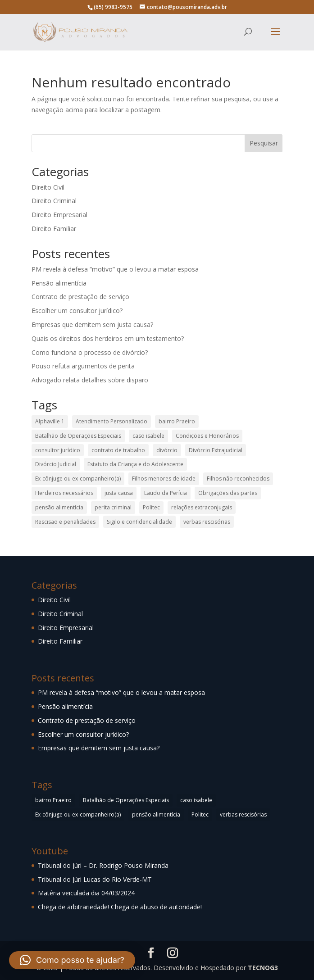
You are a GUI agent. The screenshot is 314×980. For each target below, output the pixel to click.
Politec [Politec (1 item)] (151, 507)
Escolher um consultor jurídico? (77, 311)
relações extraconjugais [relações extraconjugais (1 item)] (202, 507)
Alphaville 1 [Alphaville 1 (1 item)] (50, 421)
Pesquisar (264, 143)
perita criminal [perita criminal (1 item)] (113, 507)
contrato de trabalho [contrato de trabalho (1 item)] (118, 450)
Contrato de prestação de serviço (80, 297)
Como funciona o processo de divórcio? (90, 352)
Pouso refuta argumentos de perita (83, 366)
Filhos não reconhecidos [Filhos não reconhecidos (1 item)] (238, 479)
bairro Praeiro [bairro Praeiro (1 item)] (177, 421)
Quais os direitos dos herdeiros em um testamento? (108, 338)
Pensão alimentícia (59, 283)
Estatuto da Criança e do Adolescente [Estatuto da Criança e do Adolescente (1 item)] (135, 464)
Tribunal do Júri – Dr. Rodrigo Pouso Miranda (103, 865)
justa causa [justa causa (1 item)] (119, 493)
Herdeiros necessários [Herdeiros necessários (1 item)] (64, 493)
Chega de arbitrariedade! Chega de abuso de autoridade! (120, 907)
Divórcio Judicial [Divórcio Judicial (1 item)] (56, 464)
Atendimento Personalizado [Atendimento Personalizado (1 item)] (111, 421)
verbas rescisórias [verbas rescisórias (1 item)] (207, 522)
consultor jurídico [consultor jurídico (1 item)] (58, 450)
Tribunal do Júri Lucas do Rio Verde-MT (95, 879)
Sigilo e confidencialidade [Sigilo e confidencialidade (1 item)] (139, 522)
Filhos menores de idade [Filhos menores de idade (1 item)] (164, 479)
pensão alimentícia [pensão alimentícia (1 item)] (59, 507)
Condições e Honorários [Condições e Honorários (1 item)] (207, 436)
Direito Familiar (54, 229)
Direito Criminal (54, 201)
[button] (72, 960)
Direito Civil (48, 187)
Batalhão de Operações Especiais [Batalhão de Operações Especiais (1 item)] (78, 436)
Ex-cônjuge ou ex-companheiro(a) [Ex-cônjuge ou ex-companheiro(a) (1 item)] (78, 479)
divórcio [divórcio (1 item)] (167, 450)
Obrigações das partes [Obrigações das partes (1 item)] (228, 493)
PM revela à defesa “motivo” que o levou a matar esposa (115, 269)
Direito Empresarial (59, 215)
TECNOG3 (263, 968)
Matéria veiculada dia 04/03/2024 (86, 893)
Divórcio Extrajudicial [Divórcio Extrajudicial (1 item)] (216, 450)
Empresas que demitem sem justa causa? (92, 324)
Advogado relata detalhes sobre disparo (90, 380)
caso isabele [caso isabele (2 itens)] (148, 436)
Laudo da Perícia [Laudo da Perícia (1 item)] (166, 493)
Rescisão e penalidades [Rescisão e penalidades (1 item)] (65, 522)
